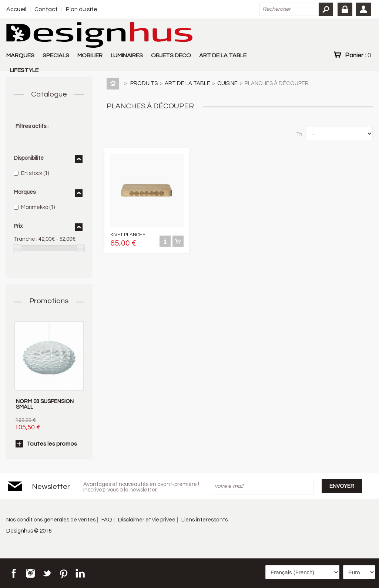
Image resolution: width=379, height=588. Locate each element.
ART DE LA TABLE (223, 55)
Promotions (49, 301)
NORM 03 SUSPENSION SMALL (45, 404)
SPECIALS (56, 55)
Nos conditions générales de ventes (51, 520)
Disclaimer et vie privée (147, 520)
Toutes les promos (52, 444)
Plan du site (82, 9)
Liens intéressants (204, 520)
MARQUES (20, 55)
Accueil (16, 9)
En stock (35, 173)
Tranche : (26, 239)
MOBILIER (90, 55)
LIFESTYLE (24, 70)
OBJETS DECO (171, 55)
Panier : (358, 55)
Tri (299, 134)
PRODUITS (144, 83)
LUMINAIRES (127, 55)
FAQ (107, 520)
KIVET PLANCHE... (130, 235)
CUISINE (227, 83)
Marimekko (38, 207)
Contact (46, 9)
